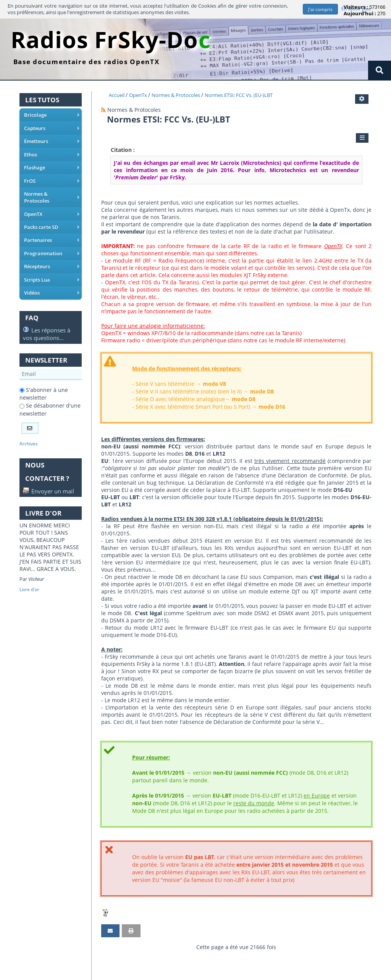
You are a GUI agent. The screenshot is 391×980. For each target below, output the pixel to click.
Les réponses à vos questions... (47, 320)
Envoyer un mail (42, 482)
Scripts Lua (52, 267)
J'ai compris (319, 9)
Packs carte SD (52, 217)
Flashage (52, 166)
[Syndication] (103, 110)
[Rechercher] (379, 70)
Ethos (52, 154)
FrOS (52, 179)
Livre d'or (30, 584)
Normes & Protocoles (52, 192)
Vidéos (52, 280)
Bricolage (52, 116)
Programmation (52, 242)
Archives (29, 430)
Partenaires (52, 229)
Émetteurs (52, 141)
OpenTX (52, 204)
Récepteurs (52, 255)
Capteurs (52, 129)
